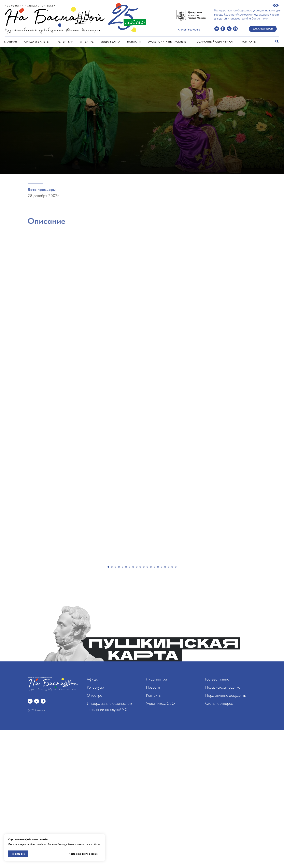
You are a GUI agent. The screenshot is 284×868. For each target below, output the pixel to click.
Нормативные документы (226, 833)
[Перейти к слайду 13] (151, 705)
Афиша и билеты (37, 42)
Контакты (249, 42)
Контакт (152, 833)
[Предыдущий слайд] (10, 630)
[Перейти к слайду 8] (133, 705)
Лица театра (111, 42)
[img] (217, 29)
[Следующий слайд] (274, 630)
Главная (11, 42)
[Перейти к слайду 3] (115, 705)
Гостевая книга (217, 817)
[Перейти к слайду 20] (176, 705)
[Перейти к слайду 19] (172, 705)
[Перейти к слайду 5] (122, 705)
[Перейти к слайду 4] (119, 705)
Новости (134, 42)
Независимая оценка (223, 825)
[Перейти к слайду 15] (158, 705)
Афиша (92, 817)
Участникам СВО (160, 841)
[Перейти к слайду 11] (144, 705)
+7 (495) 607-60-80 (189, 30)
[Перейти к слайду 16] (162, 705)
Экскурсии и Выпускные (167, 42)
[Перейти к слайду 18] (169, 705)
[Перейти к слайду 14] (154, 705)
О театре (87, 42)
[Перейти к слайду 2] (112, 705)
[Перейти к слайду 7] (130, 705)
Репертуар (65, 42)
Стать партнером (219, 841)
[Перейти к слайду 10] (140, 705)
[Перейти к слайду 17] (165, 705)
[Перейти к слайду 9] (137, 705)
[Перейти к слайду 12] (147, 705)
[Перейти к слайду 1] (108, 705)
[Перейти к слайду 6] (126, 705)
